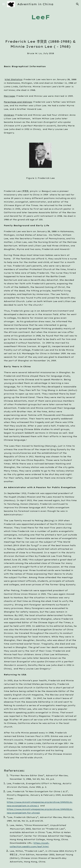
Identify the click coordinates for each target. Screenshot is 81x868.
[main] (40, 17)
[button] (4, 4)
